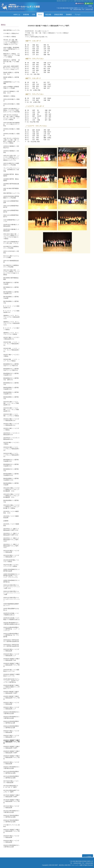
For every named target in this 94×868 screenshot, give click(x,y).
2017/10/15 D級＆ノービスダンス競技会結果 (11, 782)
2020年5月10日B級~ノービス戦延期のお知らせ (11, 614)
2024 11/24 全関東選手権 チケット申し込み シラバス (11, 243)
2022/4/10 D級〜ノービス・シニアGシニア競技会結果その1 (11, 455)
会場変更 (6, 521)
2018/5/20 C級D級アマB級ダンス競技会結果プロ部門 (11, 752)
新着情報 (26, 15)
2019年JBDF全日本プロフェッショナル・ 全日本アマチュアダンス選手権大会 (11, 681)
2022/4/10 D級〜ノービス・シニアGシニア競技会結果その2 (11, 449)
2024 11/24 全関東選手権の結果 (11, 202)
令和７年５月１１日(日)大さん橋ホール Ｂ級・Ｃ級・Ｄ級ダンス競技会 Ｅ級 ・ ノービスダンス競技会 (11, 141)
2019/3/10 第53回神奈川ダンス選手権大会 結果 (11, 713)
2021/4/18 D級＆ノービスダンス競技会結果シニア (11, 556)
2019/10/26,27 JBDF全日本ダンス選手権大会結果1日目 (11, 645)
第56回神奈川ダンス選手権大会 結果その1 (11, 379)
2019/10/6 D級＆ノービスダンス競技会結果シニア (11, 655)
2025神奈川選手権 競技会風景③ (11, 175)
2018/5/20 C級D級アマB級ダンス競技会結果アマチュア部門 (11, 757)
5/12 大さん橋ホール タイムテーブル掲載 (11, 257)
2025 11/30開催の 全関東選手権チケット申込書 (11, 87)
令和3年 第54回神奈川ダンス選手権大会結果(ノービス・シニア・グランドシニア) (11, 576)
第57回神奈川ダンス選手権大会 (11, 288)
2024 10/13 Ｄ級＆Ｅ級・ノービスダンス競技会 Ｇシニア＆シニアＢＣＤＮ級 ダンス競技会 (11, 236)
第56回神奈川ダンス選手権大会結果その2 (11, 374)
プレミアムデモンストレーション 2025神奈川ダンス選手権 (11, 170)
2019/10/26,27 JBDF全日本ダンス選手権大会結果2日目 (11, 641)
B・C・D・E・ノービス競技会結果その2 (11, 307)
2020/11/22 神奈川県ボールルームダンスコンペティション (11, 599)
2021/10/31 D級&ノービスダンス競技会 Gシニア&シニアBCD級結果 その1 (11, 496)
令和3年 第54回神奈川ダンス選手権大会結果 (11, 570)
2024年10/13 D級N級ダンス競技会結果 (11, 230)
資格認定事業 (59, 15)
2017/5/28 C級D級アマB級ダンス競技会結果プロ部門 (11, 796)
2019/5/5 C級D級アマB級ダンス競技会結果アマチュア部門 (11, 698)
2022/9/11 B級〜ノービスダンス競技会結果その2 (11, 420)
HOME (90, 6)
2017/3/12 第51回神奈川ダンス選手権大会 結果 (11, 812)
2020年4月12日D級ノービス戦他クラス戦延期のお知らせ (11, 619)
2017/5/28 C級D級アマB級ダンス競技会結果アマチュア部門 (11, 801)
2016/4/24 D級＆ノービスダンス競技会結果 (11, 841)
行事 (33, 15)
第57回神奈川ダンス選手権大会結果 (11, 283)
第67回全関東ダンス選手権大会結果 (11, 297)
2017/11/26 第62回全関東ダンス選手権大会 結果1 (11, 772)
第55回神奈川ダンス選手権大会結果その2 (11, 460)
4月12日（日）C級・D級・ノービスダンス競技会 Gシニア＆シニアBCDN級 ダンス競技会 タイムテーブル (11, 42)
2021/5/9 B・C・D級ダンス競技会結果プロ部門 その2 (11, 529)
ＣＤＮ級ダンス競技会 (10, 37)
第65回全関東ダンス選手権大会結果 (11, 484)
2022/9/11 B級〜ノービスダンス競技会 (11, 429)
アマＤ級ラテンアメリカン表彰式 (11, 826)
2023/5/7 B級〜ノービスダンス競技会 (11, 355)
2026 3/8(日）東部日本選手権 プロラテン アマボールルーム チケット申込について (11, 68)
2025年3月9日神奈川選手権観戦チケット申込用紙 (11, 197)
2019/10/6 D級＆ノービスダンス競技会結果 (11, 650)
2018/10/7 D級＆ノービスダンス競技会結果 (11, 732)
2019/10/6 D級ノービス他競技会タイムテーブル (11, 670)
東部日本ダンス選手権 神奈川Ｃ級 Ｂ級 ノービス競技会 (11, 62)
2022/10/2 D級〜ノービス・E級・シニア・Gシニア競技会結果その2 (11, 403)
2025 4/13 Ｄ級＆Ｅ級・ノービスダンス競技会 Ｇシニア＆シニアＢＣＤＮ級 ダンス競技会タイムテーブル (11, 158)
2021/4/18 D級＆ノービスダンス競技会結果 (11, 551)
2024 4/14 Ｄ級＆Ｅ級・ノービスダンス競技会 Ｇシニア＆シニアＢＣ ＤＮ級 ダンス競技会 (11, 272)
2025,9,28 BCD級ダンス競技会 (11, 100)
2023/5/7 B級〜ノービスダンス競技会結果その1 (11, 338)
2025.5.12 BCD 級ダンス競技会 (11, 252)
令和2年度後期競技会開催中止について (11, 605)
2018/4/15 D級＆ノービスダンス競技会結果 (11, 763)
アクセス (78, 15)
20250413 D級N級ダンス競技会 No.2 (11, 147)
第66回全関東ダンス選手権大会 (11, 398)
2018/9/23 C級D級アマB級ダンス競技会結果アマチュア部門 (12, 742)
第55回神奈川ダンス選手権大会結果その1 (11, 465)
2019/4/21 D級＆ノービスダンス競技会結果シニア (11, 708)
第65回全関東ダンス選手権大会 (11, 501)
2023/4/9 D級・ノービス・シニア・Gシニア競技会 (11, 360)
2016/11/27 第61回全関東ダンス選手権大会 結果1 (11, 821)
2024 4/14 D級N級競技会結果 (11, 261)
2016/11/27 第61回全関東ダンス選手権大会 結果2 (11, 816)
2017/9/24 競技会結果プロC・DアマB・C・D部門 (11, 786)
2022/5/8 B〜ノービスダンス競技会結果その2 (11, 434)
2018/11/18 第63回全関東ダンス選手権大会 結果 (11, 722)
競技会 (40, 15)
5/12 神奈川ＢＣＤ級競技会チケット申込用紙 (11, 266)
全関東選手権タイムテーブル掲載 (11, 83)
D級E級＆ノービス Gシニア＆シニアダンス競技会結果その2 (11, 317)
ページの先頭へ (88, 856)
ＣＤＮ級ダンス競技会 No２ (11, 33)
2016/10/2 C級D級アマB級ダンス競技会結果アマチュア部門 (11, 831)
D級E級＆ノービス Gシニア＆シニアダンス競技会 (11, 333)
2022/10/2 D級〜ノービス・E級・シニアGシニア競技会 (11, 415)
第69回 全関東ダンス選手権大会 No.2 (11, 73)
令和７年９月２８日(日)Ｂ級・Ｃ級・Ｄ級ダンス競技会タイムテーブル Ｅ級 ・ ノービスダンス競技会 (11, 117)
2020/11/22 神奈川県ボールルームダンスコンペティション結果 (11, 593)
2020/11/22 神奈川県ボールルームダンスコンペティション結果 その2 (11, 587)
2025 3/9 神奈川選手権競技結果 (11, 189)
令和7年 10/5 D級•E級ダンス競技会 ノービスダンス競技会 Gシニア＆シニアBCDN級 (11, 110)
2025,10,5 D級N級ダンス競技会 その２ (11, 92)
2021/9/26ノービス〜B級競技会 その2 (11, 512)
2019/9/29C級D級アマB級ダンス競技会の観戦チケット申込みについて (11, 687)
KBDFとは (17, 15)
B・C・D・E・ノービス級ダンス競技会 (11, 329)
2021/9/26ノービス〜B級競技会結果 (11, 517)
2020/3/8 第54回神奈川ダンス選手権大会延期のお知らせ (11, 623)
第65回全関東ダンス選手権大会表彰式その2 (11, 475)
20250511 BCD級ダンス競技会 (11, 130)
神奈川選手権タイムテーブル (11, 30)
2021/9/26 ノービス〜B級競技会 (11, 525)
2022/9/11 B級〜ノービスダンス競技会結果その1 (11, 424)
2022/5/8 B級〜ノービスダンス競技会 (11, 443)
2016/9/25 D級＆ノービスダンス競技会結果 (11, 837)
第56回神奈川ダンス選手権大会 (11, 384)
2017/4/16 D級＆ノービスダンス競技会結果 (11, 807)
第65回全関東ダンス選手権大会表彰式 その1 (11, 479)
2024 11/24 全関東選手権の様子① (11, 216)
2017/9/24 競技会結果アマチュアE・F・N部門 (11, 791)
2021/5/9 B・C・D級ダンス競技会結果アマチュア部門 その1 (11, 546)
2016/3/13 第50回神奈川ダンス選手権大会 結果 (11, 846)
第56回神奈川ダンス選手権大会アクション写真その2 (11, 365)
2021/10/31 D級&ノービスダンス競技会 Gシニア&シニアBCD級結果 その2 (11, 489)
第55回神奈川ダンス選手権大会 (11, 470)
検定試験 (48, 15)
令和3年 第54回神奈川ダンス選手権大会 (11, 581)
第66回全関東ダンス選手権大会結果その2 (11, 388)
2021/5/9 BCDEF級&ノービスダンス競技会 (11, 561)
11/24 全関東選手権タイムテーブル (11, 221)
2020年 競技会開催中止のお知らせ (11, 609)
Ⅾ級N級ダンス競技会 (9, 96)
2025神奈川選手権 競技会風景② (11, 180)
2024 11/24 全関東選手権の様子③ (11, 206)
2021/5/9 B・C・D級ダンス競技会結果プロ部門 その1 (11, 534)
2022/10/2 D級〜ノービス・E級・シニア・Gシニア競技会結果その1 (11, 409)
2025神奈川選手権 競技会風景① (11, 184)
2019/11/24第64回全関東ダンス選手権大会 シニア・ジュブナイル (11, 629)
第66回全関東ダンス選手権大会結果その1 (11, 393)
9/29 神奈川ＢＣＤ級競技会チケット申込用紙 (11, 247)
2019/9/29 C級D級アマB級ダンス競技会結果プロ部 (11, 659)
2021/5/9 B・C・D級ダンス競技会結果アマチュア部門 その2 (11, 540)
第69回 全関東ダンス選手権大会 (11, 78)
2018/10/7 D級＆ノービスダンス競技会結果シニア (11, 736)
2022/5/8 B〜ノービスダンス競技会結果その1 (11, 439)
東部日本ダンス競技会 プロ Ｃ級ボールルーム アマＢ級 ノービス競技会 (12, 55)
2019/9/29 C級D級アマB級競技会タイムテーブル (11, 675)
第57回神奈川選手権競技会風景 (11, 279)
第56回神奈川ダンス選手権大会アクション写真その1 (11, 370)
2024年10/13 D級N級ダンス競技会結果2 (11, 225)
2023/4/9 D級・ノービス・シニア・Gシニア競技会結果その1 (11, 350)
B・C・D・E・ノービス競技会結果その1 (11, 312)
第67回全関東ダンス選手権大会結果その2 (11, 293)
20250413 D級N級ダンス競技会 (11, 152)
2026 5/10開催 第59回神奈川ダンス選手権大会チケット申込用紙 (11, 49)
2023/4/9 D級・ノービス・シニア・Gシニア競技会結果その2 (11, 344)
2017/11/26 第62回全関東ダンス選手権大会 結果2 (11, 777)
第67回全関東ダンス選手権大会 (11, 302)
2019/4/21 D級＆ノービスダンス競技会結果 (11, 703)
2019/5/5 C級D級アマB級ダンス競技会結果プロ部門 (11, 692)
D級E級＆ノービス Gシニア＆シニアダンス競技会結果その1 (11, 323)
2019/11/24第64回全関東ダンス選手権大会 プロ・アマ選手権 (11, 635)
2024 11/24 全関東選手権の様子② (11, 211)
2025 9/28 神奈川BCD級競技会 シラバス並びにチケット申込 (11, 124)
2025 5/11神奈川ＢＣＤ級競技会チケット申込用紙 (11, 164)
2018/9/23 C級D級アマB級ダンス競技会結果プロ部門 (11, 747)
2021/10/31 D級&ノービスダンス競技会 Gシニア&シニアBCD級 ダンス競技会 (11, 507)
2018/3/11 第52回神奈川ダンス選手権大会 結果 (11, 768)
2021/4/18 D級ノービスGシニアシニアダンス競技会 (11, 565)
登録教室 (69, 15)
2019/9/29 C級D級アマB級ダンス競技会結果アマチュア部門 (11, 665)
